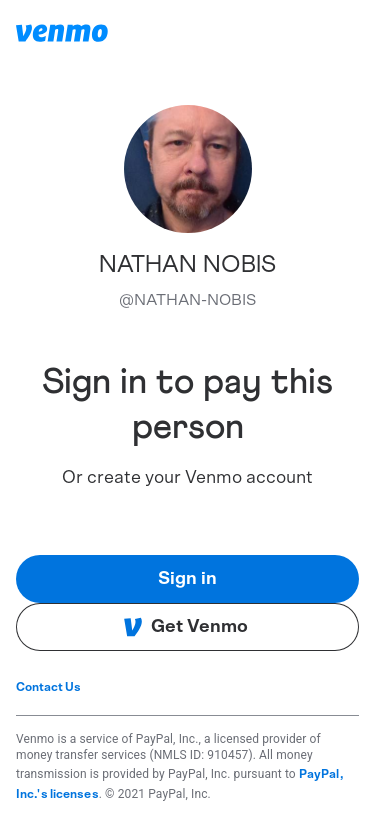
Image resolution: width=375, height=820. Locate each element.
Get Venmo (185, 627)
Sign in (187, 579)
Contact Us (48, 687)
